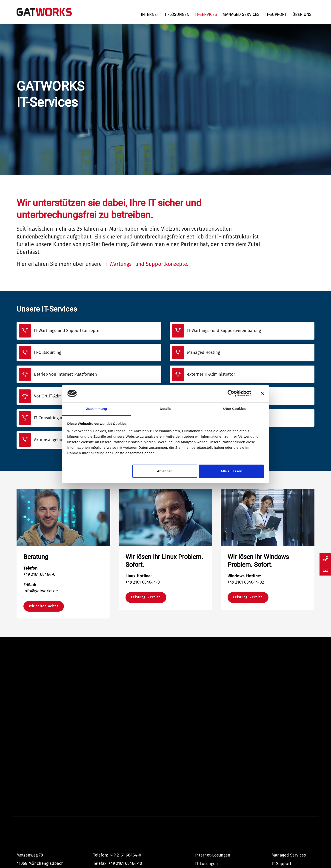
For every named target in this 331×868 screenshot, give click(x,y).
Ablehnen (165, 471)
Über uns (302, 14)
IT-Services (206, 14)
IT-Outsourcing (48, 352)
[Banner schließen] (262, 394)
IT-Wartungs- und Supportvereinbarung (224, 331)
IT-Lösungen (177, 14)
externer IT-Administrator (211, 374)
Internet (150, 14)
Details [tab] (165, 409)
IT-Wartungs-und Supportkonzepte (67, 331)
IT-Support (276, 14)
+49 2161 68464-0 (125, 855)
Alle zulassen (231, 471)
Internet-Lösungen (213, 855)
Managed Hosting (204, 352)
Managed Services (241, 14)
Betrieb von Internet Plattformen (66, 374)
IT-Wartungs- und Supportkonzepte (145, 264)
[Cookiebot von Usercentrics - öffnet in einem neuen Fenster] (231, 394)
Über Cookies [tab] (234, 409)
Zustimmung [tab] (97, 409)
